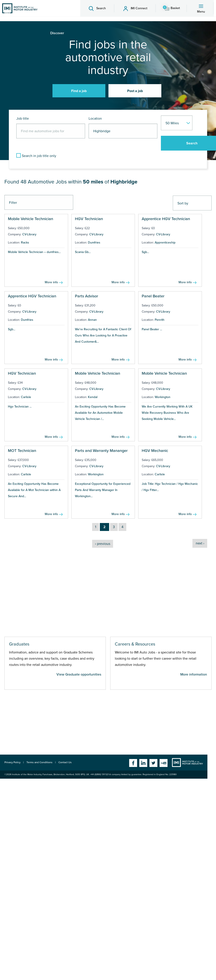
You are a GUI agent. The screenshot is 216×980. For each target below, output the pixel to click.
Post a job (135, 91)
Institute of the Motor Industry (187, 763)
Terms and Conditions (39, 762)
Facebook (133, 763)
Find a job (79, 91)
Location (95, 119)
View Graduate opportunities (79, 674)
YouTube (164, 763)
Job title (23, 119)
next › (200, 543)
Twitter (153, 763)
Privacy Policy (12, 762)
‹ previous (103, 544)
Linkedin (143, 763)
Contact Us (65, 762)
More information (194, 674)
